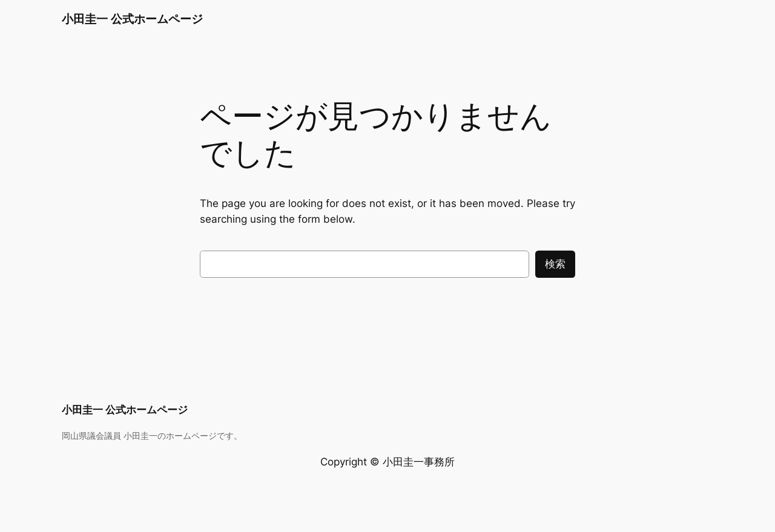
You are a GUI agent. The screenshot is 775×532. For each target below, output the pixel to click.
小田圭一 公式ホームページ (132, 19)
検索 (555, 264)
